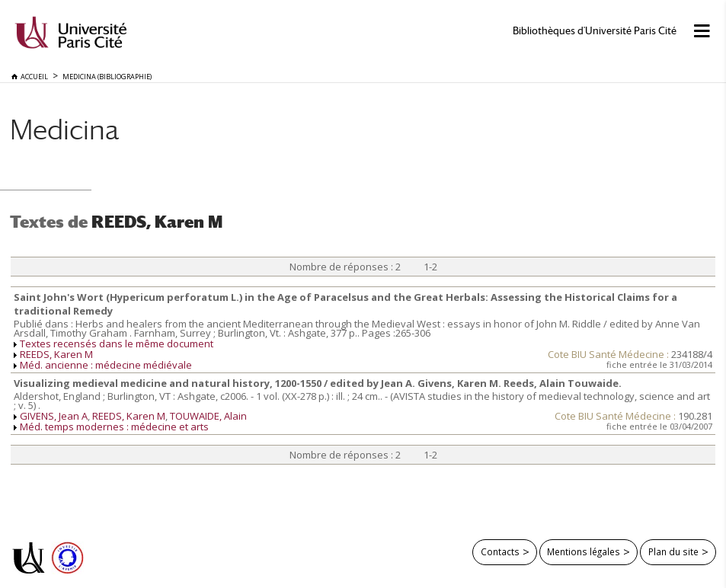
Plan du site (673, 551)
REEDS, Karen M (56, 354)
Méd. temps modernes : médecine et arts (114, 427)
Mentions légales (584, 551)
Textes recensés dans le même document (117, 344)
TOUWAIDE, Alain (208, 416)
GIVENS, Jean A (54, 416)
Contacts (500, 551)
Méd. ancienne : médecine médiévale (106, 365)
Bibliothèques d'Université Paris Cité (595, 31)
